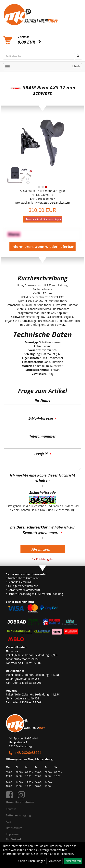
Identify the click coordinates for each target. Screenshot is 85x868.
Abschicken (41, 549)
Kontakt (11, 809)
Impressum (13, 834)
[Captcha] (42, 518)
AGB (9, 822)
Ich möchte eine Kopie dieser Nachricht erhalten (42, 478)
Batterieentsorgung (18, 815)
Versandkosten (59, 203)
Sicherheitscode (42, 492)
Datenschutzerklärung (35, 527)
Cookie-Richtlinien (61, 854)
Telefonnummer (43, 436)
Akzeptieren (73, 861)
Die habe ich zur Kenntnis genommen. (43, 530)
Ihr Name (42, 400)
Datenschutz (14, 828)
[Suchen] (78, 56)
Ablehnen (55, 861)
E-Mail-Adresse (41, 418)
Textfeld (41, 454)
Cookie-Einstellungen (32, 861)
